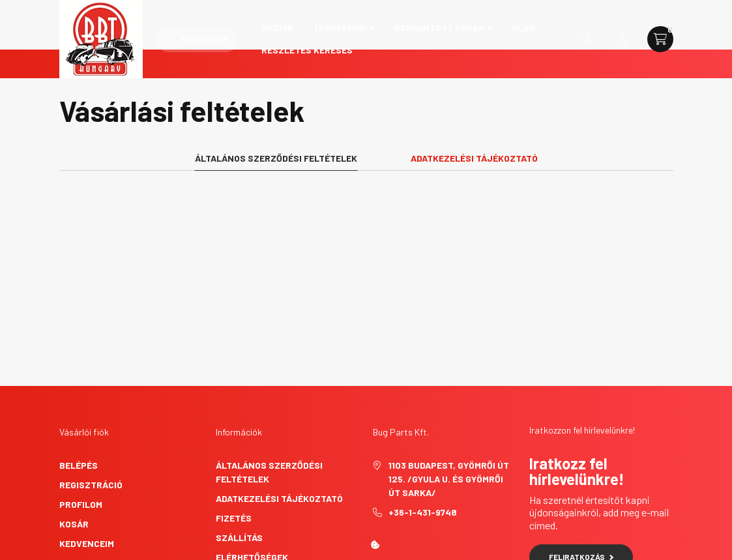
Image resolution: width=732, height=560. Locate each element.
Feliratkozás (581, 507)
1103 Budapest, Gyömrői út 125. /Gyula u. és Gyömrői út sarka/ (449, 429)
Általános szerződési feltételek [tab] (276, 109)
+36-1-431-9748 (423, 463)
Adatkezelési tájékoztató (279, 449)
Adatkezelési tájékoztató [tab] (474, 109)
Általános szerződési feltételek (269, 422)
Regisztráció (91, 435)
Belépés (79, 416)
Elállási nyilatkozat (267, 527)
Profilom (81, 455)
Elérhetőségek (252, 508)
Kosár (74, 474)
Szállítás (239, 488)
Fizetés (234, 468)
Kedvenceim (87, 494)
